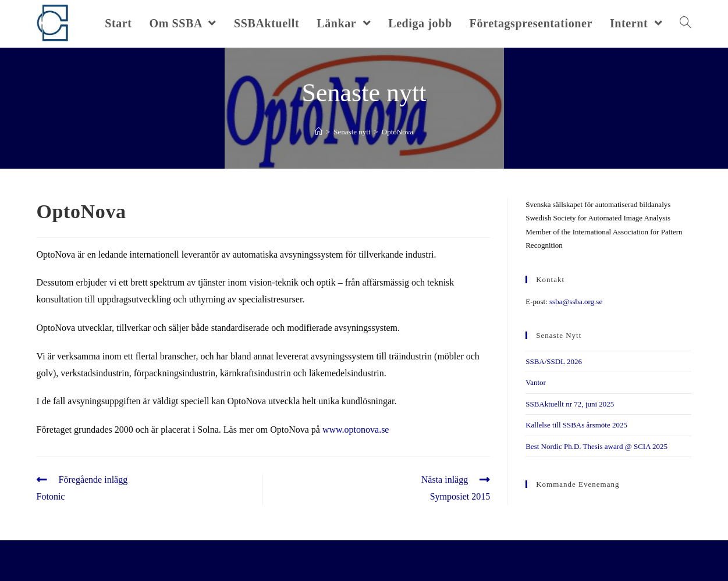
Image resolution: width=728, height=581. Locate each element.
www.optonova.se (356, 429)
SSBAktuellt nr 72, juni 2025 (570, 404)
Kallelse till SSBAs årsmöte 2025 (576, 425)
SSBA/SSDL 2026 (554, 361)
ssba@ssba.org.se (576, 302)
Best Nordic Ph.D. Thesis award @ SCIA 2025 (596, 446)
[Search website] (686, 23)
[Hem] (319, 132)
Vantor (536, 382)
